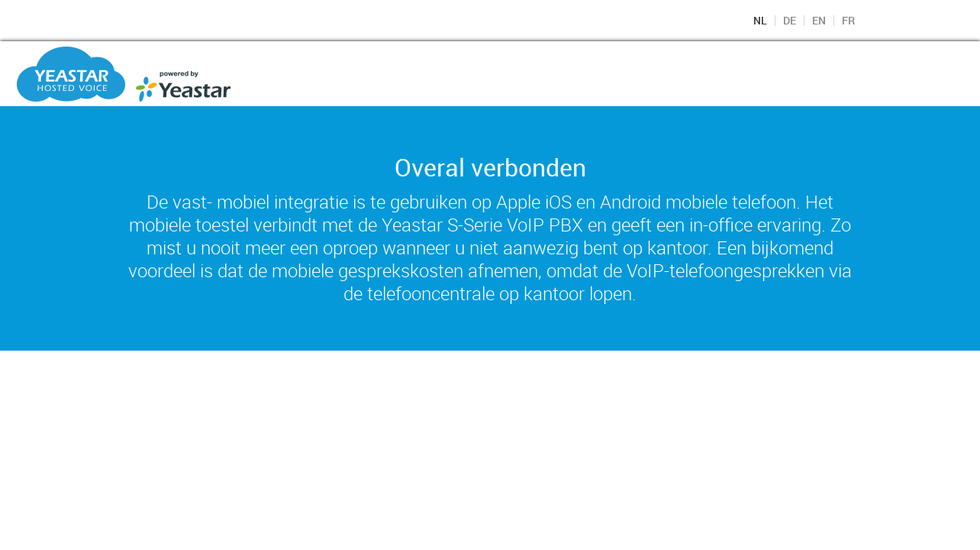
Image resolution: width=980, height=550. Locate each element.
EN (819, 21)
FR (848, 21)
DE (790, 21)
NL (760, 21)
